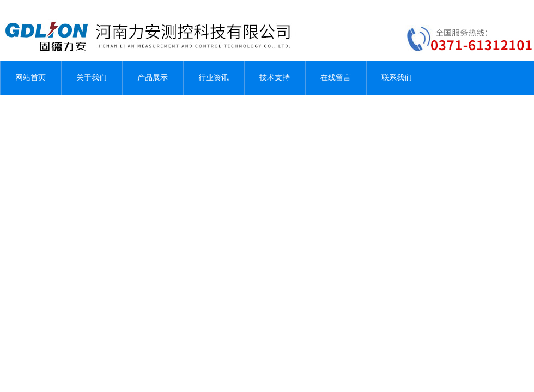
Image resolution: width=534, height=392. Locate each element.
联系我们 (397, 78)
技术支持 (275, 78)
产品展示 (153, 78)
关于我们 (92, 78)
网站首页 (31, 78)
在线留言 (336, 78)
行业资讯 (214, 78)
